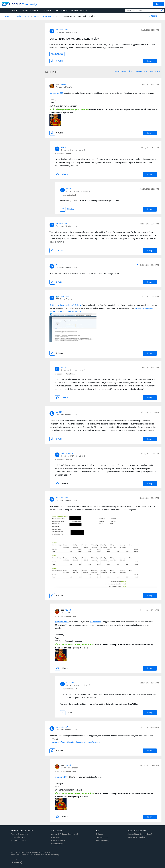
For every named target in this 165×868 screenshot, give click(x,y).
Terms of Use (25, 855)
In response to (63, 154)
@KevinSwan (95, 622)
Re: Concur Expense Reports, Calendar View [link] (77, 16)
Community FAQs (18, 837)
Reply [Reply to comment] (150, 133)
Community (29, 4)
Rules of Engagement (20, 834)
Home (8, 16)
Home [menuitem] (15, 11)
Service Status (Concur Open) (140, 834)
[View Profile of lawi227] (59, 412)
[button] (138, 30)
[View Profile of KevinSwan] (64, 296)
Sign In (158, 4)
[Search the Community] (145, 10)
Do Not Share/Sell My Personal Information (44, 855)
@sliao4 (78, 305)
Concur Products (58, 841)
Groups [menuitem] (46, 11)
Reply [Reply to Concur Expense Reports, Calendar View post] (150, 61)
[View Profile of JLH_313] (60, 265)
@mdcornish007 (56, 93)
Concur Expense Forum (44, 16)
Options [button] (154, 16)
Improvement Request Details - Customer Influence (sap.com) (75, 742)
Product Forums (22, 16)
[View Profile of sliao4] (64, 147)
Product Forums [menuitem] (29, 11)
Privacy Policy (15, 855)
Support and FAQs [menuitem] (79, 11)
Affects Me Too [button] (57, 54)
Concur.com (56, 837)
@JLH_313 (54, 305)
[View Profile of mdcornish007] (62, 30)
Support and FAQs (18, 841)
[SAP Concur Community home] (11, 4)
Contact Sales (57, 844)
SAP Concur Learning (136, 837)
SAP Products (102, 837)
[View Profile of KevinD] (63, 84)
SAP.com (100, 834)
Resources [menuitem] (60, 11)
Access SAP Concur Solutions (65, 834)
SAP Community (103, 841)
